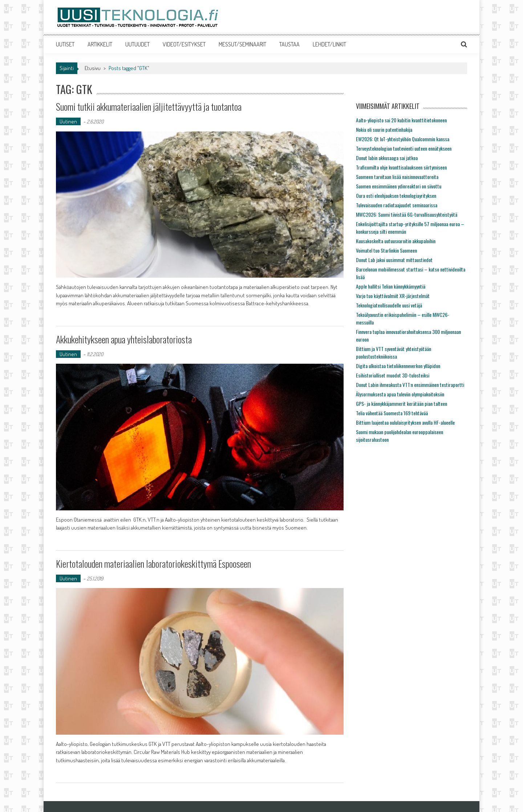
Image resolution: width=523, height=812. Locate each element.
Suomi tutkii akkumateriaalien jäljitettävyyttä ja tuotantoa (149, 107)
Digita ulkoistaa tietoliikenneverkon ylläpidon (398, 366)
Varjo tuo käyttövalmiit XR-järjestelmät (393, 296)
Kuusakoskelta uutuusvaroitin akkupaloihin (396, 241)
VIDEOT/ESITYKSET (184, 44)
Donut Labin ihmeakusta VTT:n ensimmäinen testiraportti (410, 385)
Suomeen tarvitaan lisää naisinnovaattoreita (397, 177)
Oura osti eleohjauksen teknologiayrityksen (396, 195)
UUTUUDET (137, 44)
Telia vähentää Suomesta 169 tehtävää (392, 413)
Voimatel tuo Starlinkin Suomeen (386, 250)
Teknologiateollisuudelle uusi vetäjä (389, 305)
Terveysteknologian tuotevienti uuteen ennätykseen (404, 148)
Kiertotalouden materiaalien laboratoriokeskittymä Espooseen (153, 564)
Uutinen (68, 121)
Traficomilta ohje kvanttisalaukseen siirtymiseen (401, 167)
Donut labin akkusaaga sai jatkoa (387, 158)
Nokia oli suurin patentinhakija (384, 129)
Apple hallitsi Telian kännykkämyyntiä (391, 286)
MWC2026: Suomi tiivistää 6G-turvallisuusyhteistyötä (407, 214)
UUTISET (65, 44)
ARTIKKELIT (100, 44)
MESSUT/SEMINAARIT (242, 44)
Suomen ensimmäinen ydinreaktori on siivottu (399, 186)
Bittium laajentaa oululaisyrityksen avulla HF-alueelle (405, 422)
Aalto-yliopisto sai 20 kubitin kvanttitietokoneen (401, 120)
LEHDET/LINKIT (329, 44)
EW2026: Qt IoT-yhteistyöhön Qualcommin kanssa (403, 139)
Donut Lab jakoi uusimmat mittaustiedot (394, 260)
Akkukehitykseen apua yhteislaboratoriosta (124, 339)
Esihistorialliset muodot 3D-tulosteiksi (393, 375)
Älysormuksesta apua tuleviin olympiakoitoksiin (400, 394)
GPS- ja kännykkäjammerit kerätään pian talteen (402, 403)
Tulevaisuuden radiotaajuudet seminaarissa (397, 205)
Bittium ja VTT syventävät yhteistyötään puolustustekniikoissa (394, 352)
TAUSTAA (289, 44)
